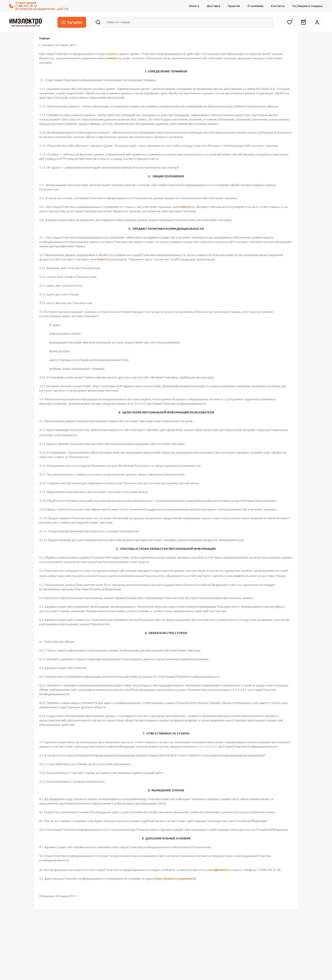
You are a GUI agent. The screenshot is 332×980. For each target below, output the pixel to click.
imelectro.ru (113, 58)
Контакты (278, 6)
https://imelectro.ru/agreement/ (176, 879)
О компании (256, 6)
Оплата (194, 6)
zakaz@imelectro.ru (220, 870)
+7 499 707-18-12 (23, 6)
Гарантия (234, 6)
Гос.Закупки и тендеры (308, 6)
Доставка (213, 6)
